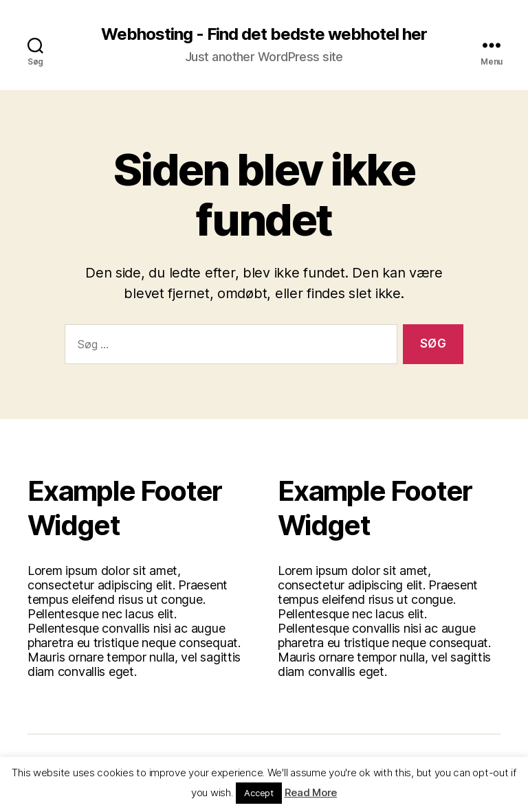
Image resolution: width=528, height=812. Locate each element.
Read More (311, 792)
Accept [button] (258, 793)
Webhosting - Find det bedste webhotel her (264, 34)
